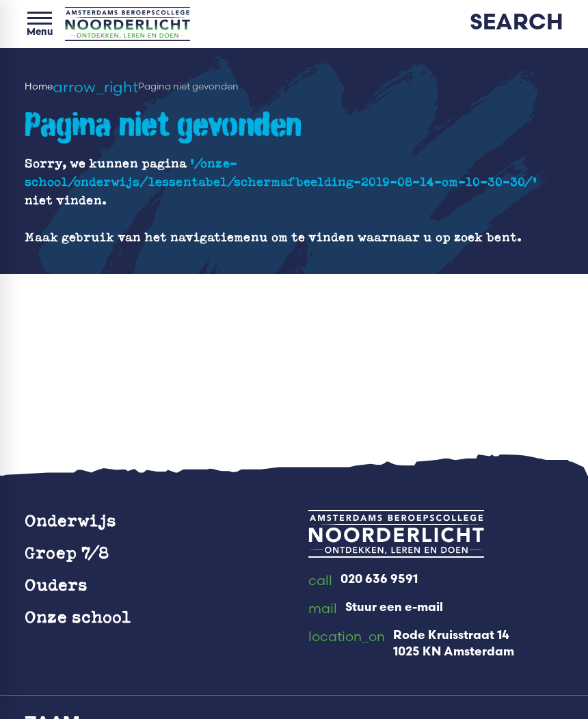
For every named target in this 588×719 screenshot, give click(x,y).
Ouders (56, 584)
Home (39, 86)
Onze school (78, 616)
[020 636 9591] (363, 581)
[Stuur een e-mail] (376, 609)
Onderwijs (70, 520)
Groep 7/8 (67, 552)
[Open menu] (40, 24)
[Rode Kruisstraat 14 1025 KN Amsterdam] (411, 645)
